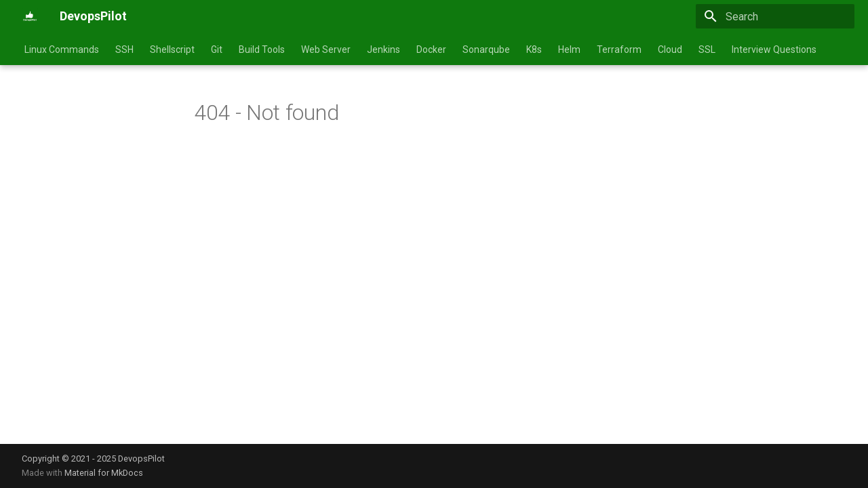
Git (217, 49)
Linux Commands (62, 49)
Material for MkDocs (104, 473)
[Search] (775, 16)
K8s (534, 49)
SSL (707, 49)
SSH (124, 49)
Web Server (326, 49)
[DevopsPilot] (30, 16)
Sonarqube (486, 49)
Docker (431, 49)
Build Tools (262, 49)
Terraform (619, 49)
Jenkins (383, 49)
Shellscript (172, 49)
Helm (569, 49)
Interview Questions (774, 49)
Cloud (670, 49)
